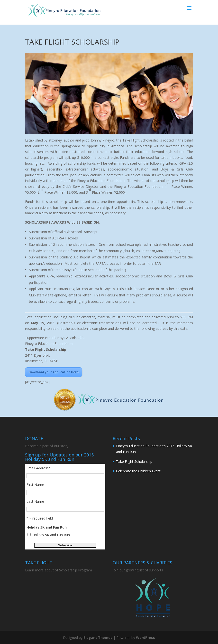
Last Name (35, 501)
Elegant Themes (98, 638)
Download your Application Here (54, 372)
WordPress (145, 638)
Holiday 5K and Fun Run (51, 535)
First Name (35, 485)
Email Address (39, 468)
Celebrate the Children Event (138, 471)
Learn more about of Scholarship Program (59, 570)
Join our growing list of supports (138, 570)
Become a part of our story (47, 446)
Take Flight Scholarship (134, 461)
